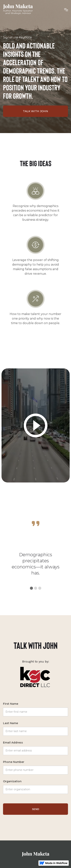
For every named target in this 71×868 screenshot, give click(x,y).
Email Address (13, 743)
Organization (12, 781)
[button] (66, 9)
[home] (18, 9)
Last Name (11, 723)
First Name (11, 704)
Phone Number (14, 762)
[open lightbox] (36, 425)
